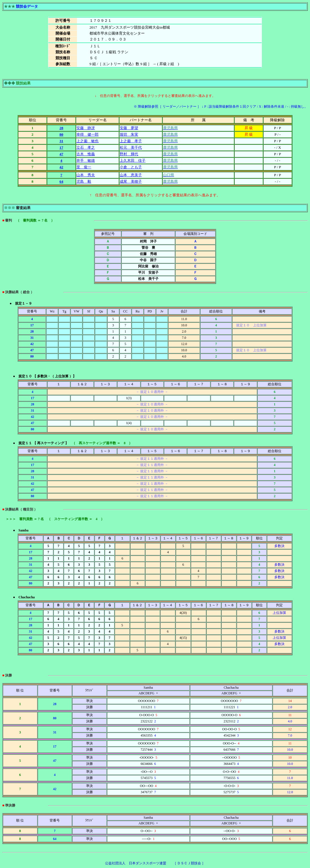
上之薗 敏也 (87, 141)
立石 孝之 (86, 147)
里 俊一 (84, 167)
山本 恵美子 (131, 175)
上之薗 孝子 (131, 141)
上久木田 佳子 (133, 160)
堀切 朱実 (129, 134)
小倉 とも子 (131, 167)
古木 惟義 (86, 154)
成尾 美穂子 (131, 181)
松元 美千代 (131, 147)
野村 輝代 (129, 154)
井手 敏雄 (86, 160)
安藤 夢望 (129, 128)
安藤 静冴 (86, 128)
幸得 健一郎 (87, 134)
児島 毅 (84, 181)
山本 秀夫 (86, 175)
